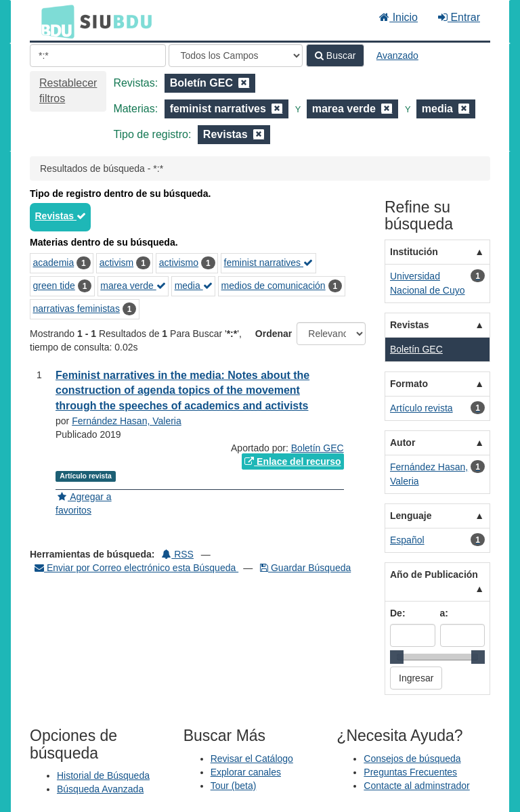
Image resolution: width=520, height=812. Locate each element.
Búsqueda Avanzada (100, 789)
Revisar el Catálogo (252, 759)
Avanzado (397, 55)
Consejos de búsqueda (412, 759)
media (194, 286)
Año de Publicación (434, 574)
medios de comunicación (274, 286)
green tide (54, 286)
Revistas (61, 216)
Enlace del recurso (292, 461)
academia (54, 263)
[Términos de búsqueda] (98, 55)
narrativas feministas (77, 309)
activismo (179, 263)
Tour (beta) (234, 786)
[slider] (397, 657)
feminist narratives (268, 263)
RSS (178, 554)
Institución (414, 252)
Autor (403, 443)
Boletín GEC (318, 448)
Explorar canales (246, 772)
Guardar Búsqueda (305, 568)
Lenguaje (411, 516)
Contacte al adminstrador (416, 786)
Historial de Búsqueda (103, 775)
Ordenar (274, 334)
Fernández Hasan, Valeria (127, 421)
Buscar (335, 55)
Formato (409, 384)
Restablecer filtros (68, 91)
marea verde (133, 286)
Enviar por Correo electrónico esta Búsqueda (136, 568)
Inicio (398, 17)
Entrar (459, 17)
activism (117, 263)
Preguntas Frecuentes (410, 772)
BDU (54, 21)
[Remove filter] (244, 83)
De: (398, 613)
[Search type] (236, 55)
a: (444, 613)
